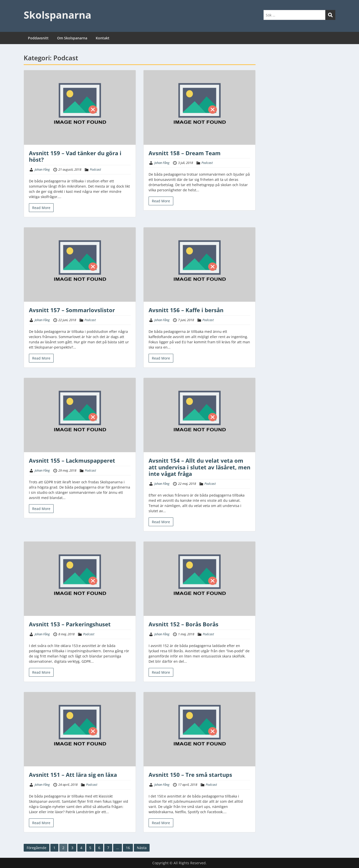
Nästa (142, 848)
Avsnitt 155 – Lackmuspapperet (72, 460)
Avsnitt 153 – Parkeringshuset (70, 624)
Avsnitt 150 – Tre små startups (190, 775)
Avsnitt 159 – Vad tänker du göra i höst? (75, 156)
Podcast (95, 169)
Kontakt (103, 38)
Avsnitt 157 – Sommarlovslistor (72, 310)
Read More (41, 208)
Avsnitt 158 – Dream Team (185, 153)
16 (128, 848)
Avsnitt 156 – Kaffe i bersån (186, 310)
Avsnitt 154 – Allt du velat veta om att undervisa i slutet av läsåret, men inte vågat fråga (199, 467)
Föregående (37, 848)
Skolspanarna (57, 15)
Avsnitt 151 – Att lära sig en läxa (73, 775)
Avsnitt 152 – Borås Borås (183, 624)
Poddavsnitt (38, 38)
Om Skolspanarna (72, 38)
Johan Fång (42, 169)
